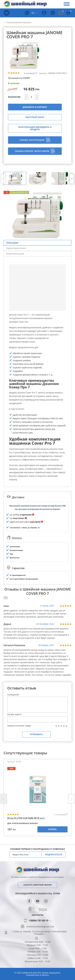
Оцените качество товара (19, 726)
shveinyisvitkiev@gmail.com (40, 927)
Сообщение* (13, 695)
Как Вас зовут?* (14, 714)
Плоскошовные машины (19, 22)
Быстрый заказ (35, 117)
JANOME (26, 78)
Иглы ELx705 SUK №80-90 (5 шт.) (26, 818)
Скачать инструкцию (35, 140)
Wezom (45, 975)
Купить (52, 829)
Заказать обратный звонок (37, 885)
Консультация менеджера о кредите (35, 128)
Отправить (36, 734)
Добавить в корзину (35, 107)
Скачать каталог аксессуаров (35, 151)
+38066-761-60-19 (38, 921)
